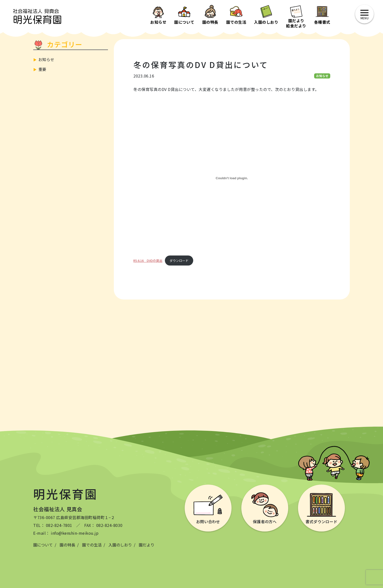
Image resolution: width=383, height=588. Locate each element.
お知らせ (46, 59)
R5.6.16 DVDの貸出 (148, 261)
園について (43, 545)
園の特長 (67, 545)
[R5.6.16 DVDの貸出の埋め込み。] (232, 178)
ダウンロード (179, 261)
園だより (147, 545)
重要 (42, 69)
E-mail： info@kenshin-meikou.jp (66, 533)
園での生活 (92, 545)
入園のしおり (120, 545)
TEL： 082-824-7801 (53, 525)
